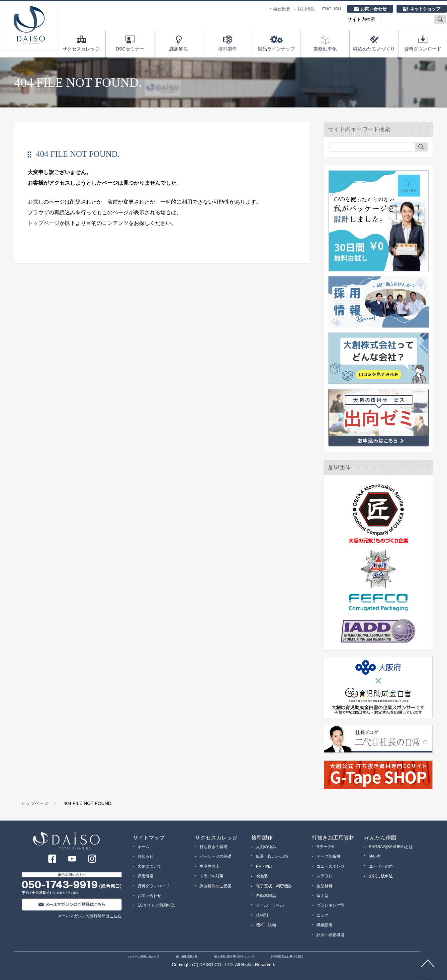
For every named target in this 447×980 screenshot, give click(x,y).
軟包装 (262, 876)
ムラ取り (324, 876)
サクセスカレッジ (81, 49)
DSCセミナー (130, 49)
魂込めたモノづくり (374, 49)
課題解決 (179, 49)
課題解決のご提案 (216, 886)
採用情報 (306, 9)
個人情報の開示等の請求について (234, 957)
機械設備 (324, 925)
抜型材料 (324, 886)
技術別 (262, 915)
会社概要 (282, 9)
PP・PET (265, 866)
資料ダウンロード (423, 49)
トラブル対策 (212, 876)
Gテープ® (325, 847)
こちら (116, 916)
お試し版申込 (381, 876)
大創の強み (266, 847)
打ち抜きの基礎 (214, 847)
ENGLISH (332, 9)
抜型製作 (227, 49)
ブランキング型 (330, 905)
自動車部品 (266, 896)
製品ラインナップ (276, 49)
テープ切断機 (328, 856)
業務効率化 (325, 49)
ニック (322, 915)
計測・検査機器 (330, 935)
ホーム (143, 847)
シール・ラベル (270, 905)
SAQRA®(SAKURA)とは (391, 847)
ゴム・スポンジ (330, 866)
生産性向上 (210, 866)
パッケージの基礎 (216, 856)
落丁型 (322, 896)
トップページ (35, 803)
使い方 (375, 856)
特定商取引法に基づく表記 (287, 957)
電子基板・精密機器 (274, 886)
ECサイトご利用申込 (156, 905)
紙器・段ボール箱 (272, 856)
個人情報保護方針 (187, 957)
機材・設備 (266, 925)
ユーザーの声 (381, 866)
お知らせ (145, 856)
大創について (149, 866)
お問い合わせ (374, 9)
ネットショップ (425, 9)
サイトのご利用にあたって (143, 957)
